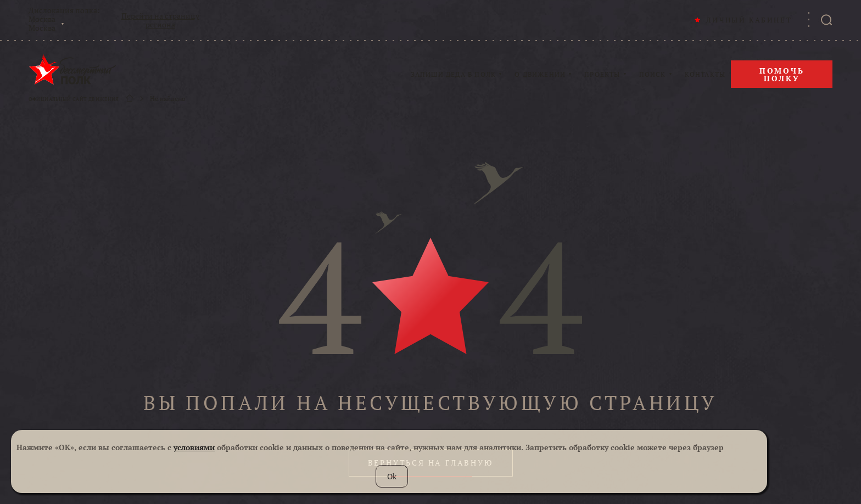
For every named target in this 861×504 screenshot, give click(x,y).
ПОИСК (653, 75)
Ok (392, 476)
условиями (194, 447)
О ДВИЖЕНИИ (540, 75)
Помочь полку (782, 74)
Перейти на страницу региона (160, 20)
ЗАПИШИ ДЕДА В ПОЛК (454, 75)
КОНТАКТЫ (705, 75)
